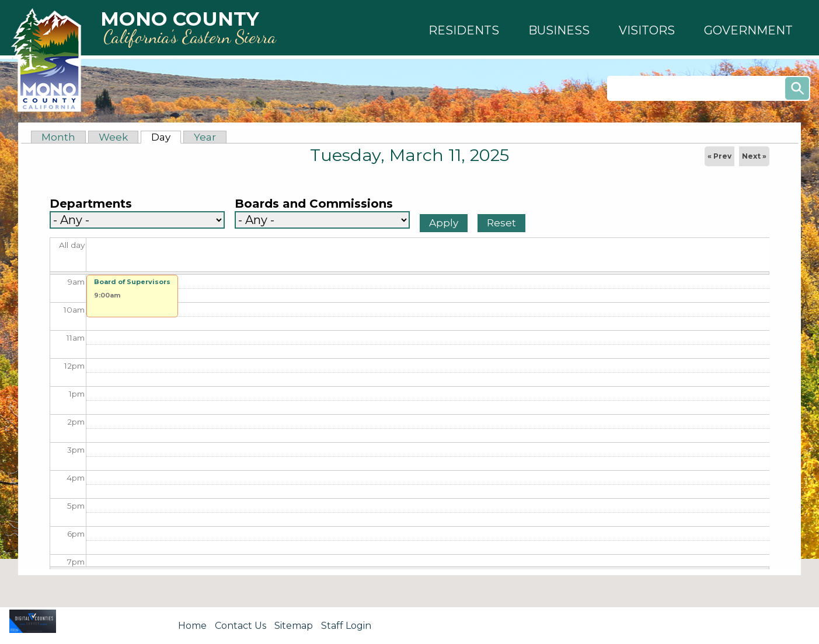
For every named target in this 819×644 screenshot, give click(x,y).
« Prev (719, 156)
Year (205, 137)
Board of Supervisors (132, 282)
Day (166, 137)
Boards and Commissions (314, 204)
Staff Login (346, 626)
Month (58, 137)
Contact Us (241, 626)
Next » (754, 156)
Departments (91, 204)
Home (192, 626)
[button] (464, 30)
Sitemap (294, 626)
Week (113, 137)
